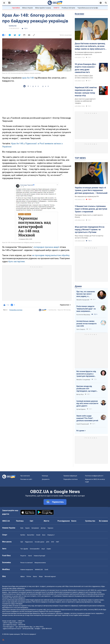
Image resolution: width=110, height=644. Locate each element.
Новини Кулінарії (39, 556)
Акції (43, 549)
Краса (35, 576)
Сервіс (49, 549)
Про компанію (25, 476)
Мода (41, 576)
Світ (32, 521)
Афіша (22, 576)
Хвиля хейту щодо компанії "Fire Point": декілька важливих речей (87, 418)
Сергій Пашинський (83, 424)
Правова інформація (70, 476)
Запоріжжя (35, 528)
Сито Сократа (81, 329)
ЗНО (53, 542)
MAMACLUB (39, 570)
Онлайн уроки (39, 542)
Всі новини (103, 521)
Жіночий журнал (50, 576)
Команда (45, 476)
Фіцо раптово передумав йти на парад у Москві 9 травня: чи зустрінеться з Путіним (90, 230)
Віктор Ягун (80, 394)
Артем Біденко (81, 409)
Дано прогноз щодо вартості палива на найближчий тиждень (85, 101)
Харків (27, 528)
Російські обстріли (68, 8)
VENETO (56, 8)
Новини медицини (27, 570)
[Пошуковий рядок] (106, 3)
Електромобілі (35, 549)
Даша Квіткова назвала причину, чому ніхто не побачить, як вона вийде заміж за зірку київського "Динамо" (90, 46)
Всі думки (80, 431)
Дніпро (43, 528)
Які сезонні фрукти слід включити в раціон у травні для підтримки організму (86, 374)
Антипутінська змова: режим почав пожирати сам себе (86, 324)
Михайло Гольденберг (83, 380)
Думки (78, 286)
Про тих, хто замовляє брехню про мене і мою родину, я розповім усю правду (86, 294)
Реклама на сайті (26, 479)
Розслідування (64, 521)
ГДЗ (22, 542)
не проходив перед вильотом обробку (51, 255)
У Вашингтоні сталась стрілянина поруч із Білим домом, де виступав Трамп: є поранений (91, 209)
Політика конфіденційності (94, 476)
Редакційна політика (16, 310)
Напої (30, 556)
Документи (46, 479)
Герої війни (16, 8)
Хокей (38, 535)
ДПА (48, 542)
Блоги (74, 521)
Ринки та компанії (26, 563)
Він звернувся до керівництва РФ (87, 196)
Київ (22, 528)
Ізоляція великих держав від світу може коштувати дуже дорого (87, 403)
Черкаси (50, 528)
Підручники (29, 542)
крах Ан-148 (28, 78)
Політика (20, 521)
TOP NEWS (80, 158)
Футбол (23, 535)
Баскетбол (31, 535)
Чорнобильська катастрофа (88, 8)
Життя (46, 521)
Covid (46, 570)
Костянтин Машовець (83, 315)
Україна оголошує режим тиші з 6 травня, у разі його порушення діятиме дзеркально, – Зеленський (91, 190)
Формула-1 (51, 535)
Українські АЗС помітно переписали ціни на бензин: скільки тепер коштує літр (86, 91)
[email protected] (28, 629)
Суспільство (13, 26)
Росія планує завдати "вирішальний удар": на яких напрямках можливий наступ (86, 309)
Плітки (29, 576)
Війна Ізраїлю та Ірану (43, 8)
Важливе (79, 14)
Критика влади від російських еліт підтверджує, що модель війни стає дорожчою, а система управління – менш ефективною (87, 389)
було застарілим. (17, 261)
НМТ (58, 542)
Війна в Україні (27, 8)
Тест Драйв (24, 549)
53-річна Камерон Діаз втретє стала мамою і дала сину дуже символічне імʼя (85, 68)
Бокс (44, 535)
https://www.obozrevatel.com (75, 586)
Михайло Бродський (83, 300)
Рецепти (23, 556)
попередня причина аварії (46, 247)
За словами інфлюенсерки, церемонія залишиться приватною (88, 53)
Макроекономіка (40, 563)
